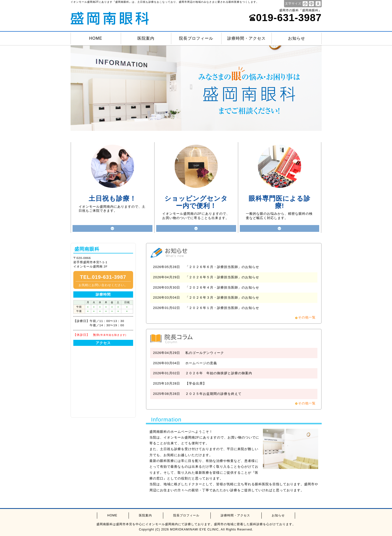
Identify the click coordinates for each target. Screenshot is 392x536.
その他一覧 (307, 317)
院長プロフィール (196, 38)
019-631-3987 (285, 18)
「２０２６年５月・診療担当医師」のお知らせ (222, 277)
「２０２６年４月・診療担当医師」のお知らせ (222, 287)
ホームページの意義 (201, 363)
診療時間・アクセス (246, 38)
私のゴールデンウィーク (205, 353)
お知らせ (297, 38)
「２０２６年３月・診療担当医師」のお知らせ (222, 298)
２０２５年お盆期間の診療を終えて (213, 394)
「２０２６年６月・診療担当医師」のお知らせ (222, 267)
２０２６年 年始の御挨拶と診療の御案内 (219, 373)
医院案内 (146, 38)
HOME (96, 38)
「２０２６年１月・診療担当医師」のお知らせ (222, 308)
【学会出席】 (196, 383)
